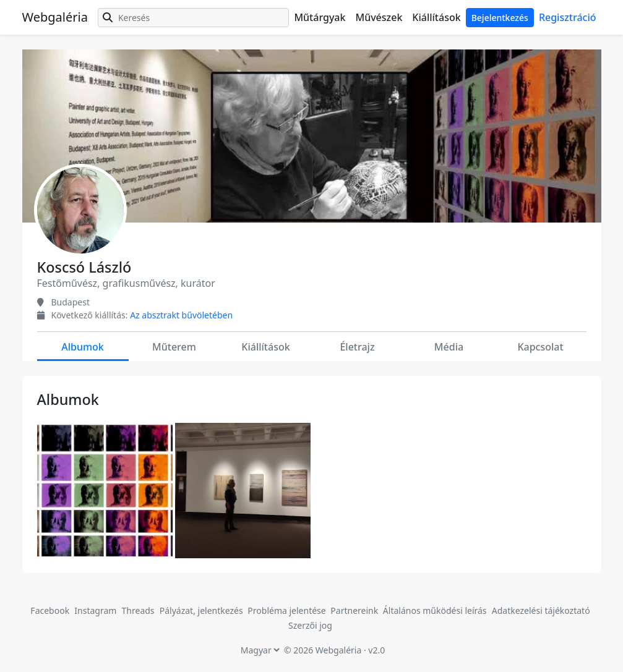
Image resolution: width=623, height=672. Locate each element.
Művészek (379, 17)
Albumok (83, 347)
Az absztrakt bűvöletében (181, 315)
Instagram (95, 610)
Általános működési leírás (435, 610)
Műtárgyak (320, 17)
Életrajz (357, 347)
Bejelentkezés (500, 18)
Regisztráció (568, 17)
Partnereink (355, 610)
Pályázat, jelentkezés (203, 610)
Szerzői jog (310, 625)
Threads (138, 610)
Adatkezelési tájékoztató (541, 610)
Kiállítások (436, 17)
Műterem (174, 347)
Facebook (50, 610)
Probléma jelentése (288, 610)
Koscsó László (84, 267)
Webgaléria (55, 17)
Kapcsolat (540, 347)
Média (449, 347)
